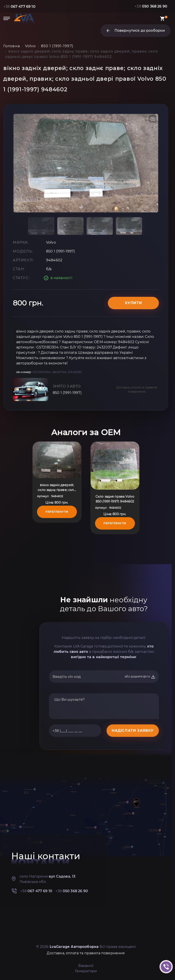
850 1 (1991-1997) (67, 393)
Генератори (86, 971)
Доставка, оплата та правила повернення (137, 389)
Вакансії (86, 966)
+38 (19, 7)
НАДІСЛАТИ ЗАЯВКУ (133, 731)
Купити (133, 303)
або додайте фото (140, 677)
